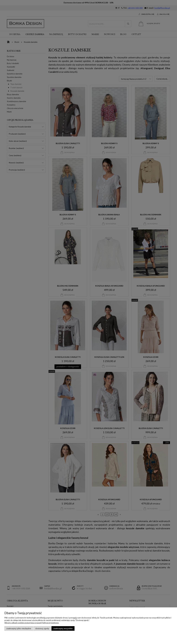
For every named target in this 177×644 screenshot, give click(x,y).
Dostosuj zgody (42, 628)
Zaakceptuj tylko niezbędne (19, 628)
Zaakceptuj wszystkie (63, 628)
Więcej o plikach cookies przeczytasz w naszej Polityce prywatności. (32, 623)
